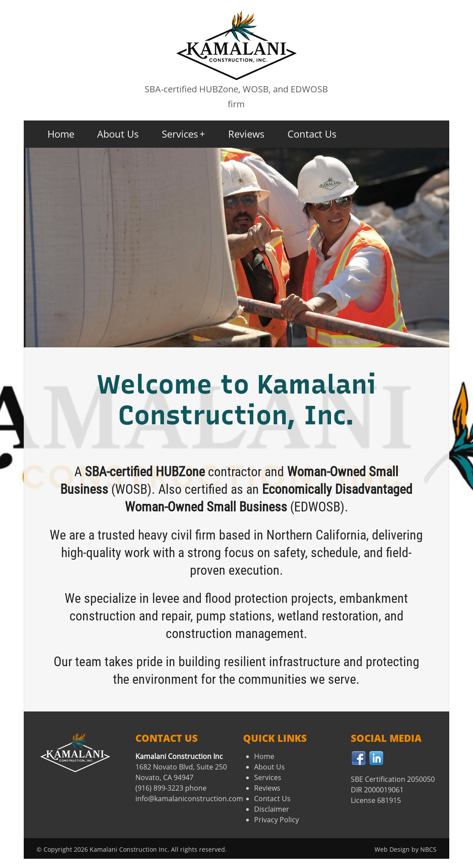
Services (184, 134)
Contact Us (312, 134)
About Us (118, 134)
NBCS (428, 849)
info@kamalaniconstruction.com (189, 799)
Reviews (246, 134)
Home (61, 134)
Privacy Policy (277, 820)
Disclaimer (272, 809)
